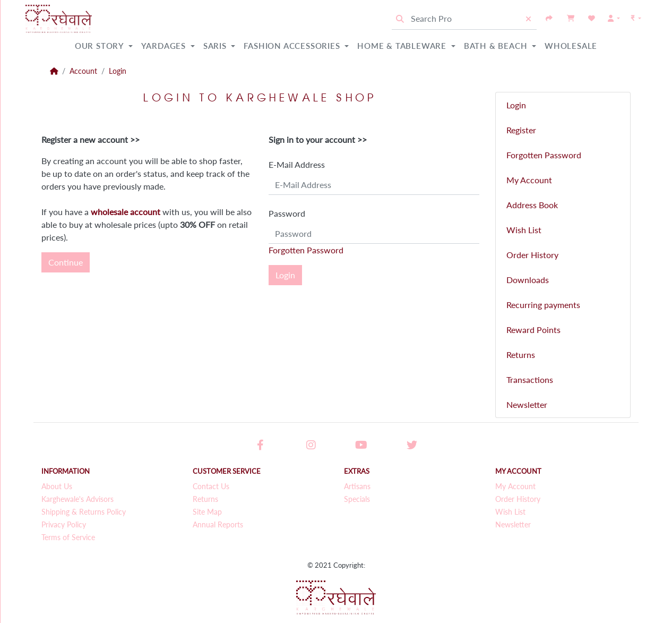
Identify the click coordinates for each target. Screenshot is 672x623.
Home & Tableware (403, 46)
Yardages (165, 46)
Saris (216, 46)
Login (118, 71)
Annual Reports (218, 525)
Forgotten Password (306, 250)
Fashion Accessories (293, 46)
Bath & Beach (497, 46)
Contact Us (211, 487)
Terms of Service (68, 537)
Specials (357, 499)
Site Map (207, 512)
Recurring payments (543, 305)
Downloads (528, 280)
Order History (532, 255)
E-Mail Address (297, 164)
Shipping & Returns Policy (84, 512)
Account (83, 71)
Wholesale (571, 46)
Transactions (530, 379)
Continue (66, 262)
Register (521, 130)
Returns (521, 355)
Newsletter (527, 404)
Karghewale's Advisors (77, 499)
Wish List (524, 230)
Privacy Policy (64, 525)
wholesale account (126, 212)
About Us (57, 487)
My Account (529, 180)
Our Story (101, 46)
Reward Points (533, 330)
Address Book (532, 205)
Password (287, 213)
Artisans (357, 487)
